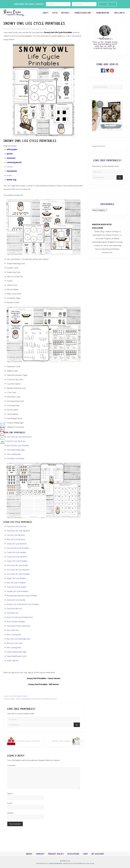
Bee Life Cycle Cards (15, 647)
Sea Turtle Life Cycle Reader (17, 570)
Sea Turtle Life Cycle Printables (18, 578)
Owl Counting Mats (14, 459)
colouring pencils (14, 167)
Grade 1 (13, 703)
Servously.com (84, 863)
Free (8, 703)
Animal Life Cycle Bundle (16, 604)
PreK (32, 703)
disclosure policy (51, 33)
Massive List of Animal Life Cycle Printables (23, 609)
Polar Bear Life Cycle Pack (17, 531)
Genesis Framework (56, 863)
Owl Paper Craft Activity (16, 463)
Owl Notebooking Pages (16, 454)
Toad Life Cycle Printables (17, 591)
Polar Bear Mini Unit (14, 613)
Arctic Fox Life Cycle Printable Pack (20, 622)
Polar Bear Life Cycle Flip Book (18, 535)
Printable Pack (47, 703)
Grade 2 (19, 703)
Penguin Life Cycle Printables (18, 596)
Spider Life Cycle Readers (17, 583)
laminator (11, 162)
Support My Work (99, 150)
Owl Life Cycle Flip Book (16, 539)
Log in (92, 863)
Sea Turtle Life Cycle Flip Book (18, 574)
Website (10, 817)
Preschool (38, 703)
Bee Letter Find (13, 634)
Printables (24, 700)
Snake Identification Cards (17, 660)
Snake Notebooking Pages (17, 656)
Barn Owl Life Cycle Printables (18, 552)
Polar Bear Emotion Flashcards (18, 630)
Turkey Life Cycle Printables (17, 565)
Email (10, 808)
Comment (12, 770)
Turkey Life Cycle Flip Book (17, 561)
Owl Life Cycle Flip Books (16, 446)
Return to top (65, 861)
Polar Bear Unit (12, 617)
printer (10, 158)
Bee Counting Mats (14, 639)
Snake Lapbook (13, 665)
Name (10, 798)
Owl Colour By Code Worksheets (19, 441)
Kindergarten (26, 703)
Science (54, 703)
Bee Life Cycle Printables (16, 587)
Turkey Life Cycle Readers (17, 557)
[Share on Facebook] (2, 425)
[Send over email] (2, 437)
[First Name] (58, 4)
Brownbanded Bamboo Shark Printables (22, 600)
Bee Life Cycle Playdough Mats (18, 643)
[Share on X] (2, 429)
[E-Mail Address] (84, 4)
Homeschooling (15, 700)
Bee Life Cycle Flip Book (16, 544)
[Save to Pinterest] (2, 433)
